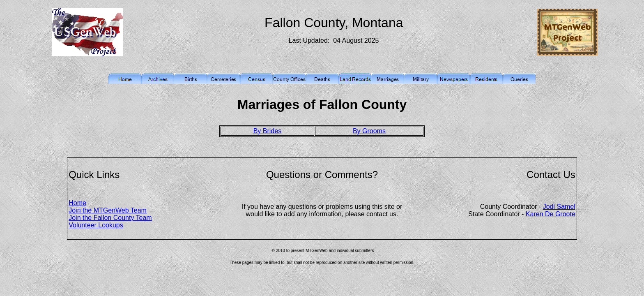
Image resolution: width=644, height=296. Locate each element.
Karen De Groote (551, 214)
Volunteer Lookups (96, 225)
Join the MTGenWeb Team (108, 210)
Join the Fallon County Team (110, 218)
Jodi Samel (559, 207)
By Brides (267, 131)
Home (77, 203)
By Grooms (369, 131)
